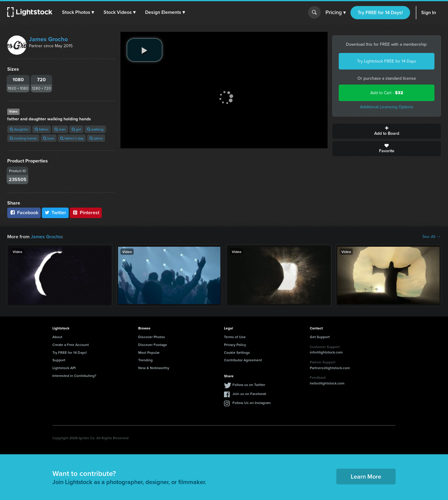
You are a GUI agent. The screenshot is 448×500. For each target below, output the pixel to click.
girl (76, 129)
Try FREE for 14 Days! (380, 12)
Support (59, 360)
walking (95, 129)
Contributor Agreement (243, 360)
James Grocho (48, 39)
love (49, 138)
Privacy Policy (235, 345)
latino (96, 138)
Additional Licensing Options (387, 107)
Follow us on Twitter (249, 385)
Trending (145, 360)
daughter (19, 129)
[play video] (145, 50)
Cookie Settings (237, 352)
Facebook (24, 213)
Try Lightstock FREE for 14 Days (387, 61)
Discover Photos (152, 337)
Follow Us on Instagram (252, 403)
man (60, 129)
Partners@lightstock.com (330, 368)
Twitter (55, 213)
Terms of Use (235, 337)
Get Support (320, 337)
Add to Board (387, 131)
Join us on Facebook (249, 394)
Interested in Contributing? (74, 376)
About (57, 337)
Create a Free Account (71, 345)
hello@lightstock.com (327, 383)
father (42, 129)
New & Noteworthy (154, 368)
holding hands (23, 138)
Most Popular (149, 352)
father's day (72, 138)
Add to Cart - (387, 93)
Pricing (336, 13)
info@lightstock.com (326, 352)
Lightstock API (64, 368)
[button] (78, 12)
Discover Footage (153, 345)
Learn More (366, 476)
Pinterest (86, 213)
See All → (432, 237)
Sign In (429, 12)
